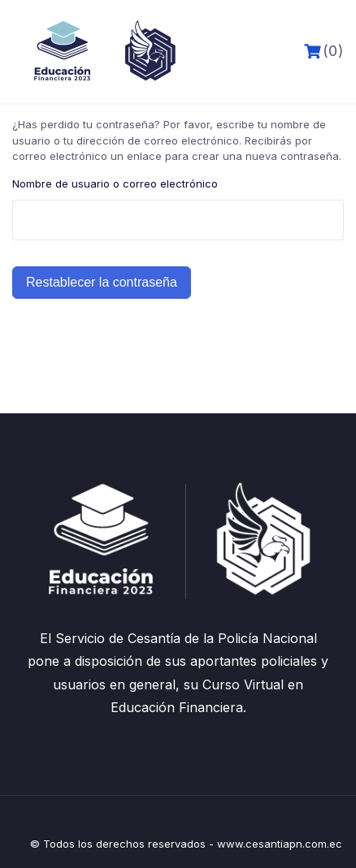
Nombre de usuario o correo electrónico (115, 184)
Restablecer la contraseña (102, 282)
